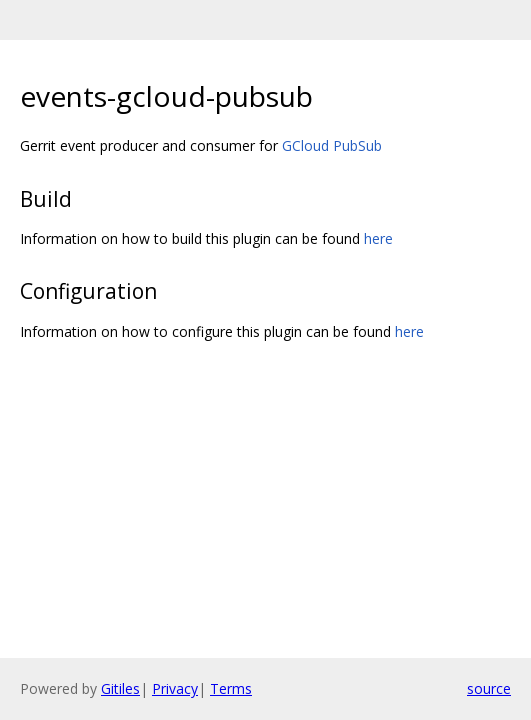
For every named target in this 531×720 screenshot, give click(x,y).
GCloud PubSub (332, 145)
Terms (231, 688)
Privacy (175, 688)
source (489, 688)
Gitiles (120, 688)
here (378, 238)
